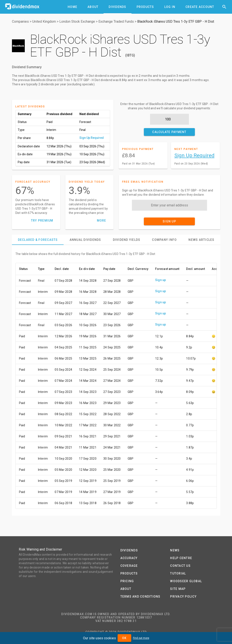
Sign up (161, 280)
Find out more (141, 638)
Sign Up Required (92, 138)
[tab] (72, 7)
